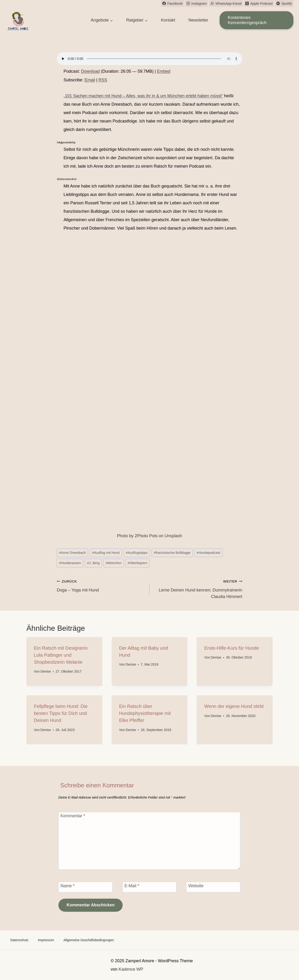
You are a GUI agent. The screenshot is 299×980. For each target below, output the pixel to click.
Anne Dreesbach (73, 553)
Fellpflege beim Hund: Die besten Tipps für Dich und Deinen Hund (61, 713)
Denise (46, 671)
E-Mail (132, 886)
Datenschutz (19, 940)
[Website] (213, 887)
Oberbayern (137, 563)
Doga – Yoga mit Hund (101, 585)
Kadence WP (131, 969)
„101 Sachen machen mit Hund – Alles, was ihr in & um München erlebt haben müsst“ (143, 96)
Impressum (46, 940)
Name (68, 886)
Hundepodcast (208, 553)
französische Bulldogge (172, 553)
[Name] (85, 887)
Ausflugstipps (137, 553)
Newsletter (198, 20)
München (114, 563)
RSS (103, 80)
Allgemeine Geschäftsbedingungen (89, 940)
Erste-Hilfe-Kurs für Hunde (232, 648)
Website (196, 886)
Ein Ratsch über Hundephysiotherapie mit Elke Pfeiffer (145, 713)
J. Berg (93, 563)
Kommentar (73, 816)
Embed (164, 71)
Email (90, 80)
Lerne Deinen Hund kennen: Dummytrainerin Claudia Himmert (198, 589)
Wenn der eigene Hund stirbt (234, 706)
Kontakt (168, 20)
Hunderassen (70, 563)
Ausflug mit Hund (106, 553)
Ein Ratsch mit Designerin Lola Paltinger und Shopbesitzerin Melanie (61, 655)
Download (90, 71)
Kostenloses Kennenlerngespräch (247, 20)
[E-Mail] (149, 887)
